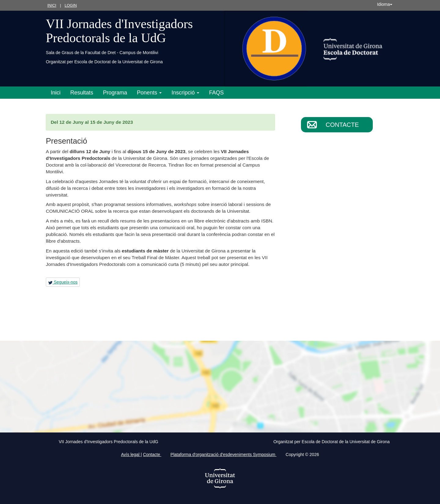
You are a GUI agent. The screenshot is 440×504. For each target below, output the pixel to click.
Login (71, 5)
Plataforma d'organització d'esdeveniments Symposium (224, 454)
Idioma (385, 4)
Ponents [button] (149, 93)
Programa (115, 93)
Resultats (82, 93)
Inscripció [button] (185, 93)
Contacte (342, 125)
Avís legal (131, 454)
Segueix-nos (63, 282)
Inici (52, 5)
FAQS (216, 93)
